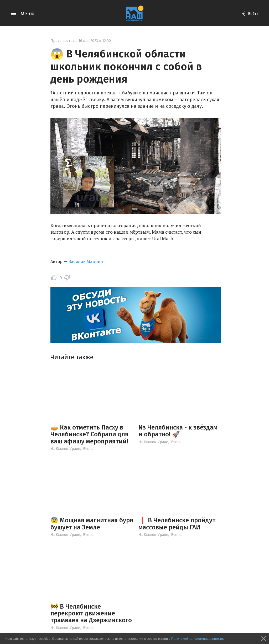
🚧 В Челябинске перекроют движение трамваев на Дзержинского (91, 613)
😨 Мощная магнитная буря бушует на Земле (92, 524)
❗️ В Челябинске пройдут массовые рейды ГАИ (177, 524)
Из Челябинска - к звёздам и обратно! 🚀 (178, 431)
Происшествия (63, 41)
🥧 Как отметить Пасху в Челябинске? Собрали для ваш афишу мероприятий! (89, 434)
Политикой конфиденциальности (197, 639)
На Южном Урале (65, 449)
